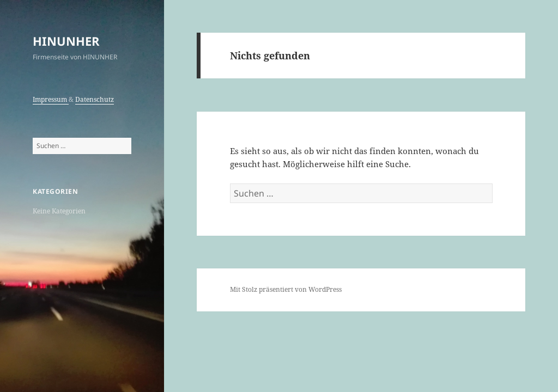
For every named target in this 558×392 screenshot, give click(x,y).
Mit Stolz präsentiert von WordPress (286, 289)
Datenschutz (95, 99)
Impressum (51, 99)
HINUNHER (66, 41)
